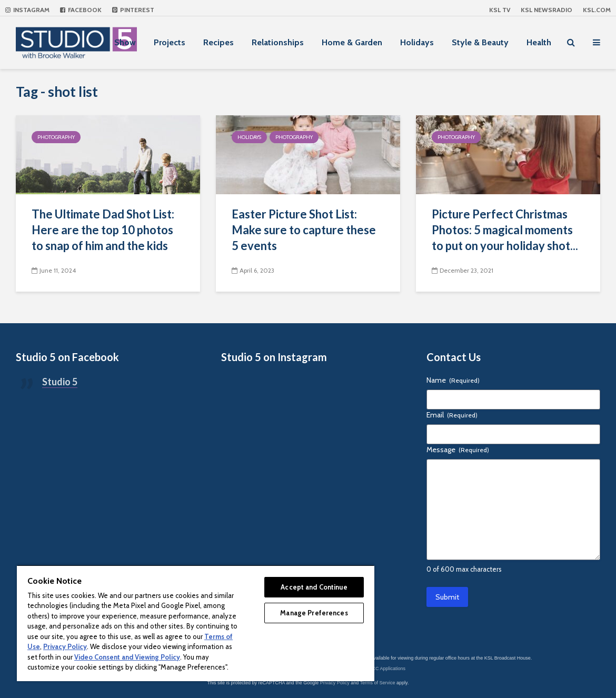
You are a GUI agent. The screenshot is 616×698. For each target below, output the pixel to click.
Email (452, 415)
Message (458, 450)
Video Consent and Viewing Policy (127, 657)
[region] (196, 623)
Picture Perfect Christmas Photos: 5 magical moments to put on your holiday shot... (505, 230)
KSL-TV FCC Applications (378, 669)
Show (125, 42)
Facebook (81, 10)
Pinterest (133, 10)
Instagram (27, 10)
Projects (170, 42)
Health (539, 42)
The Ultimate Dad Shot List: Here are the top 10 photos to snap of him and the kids (103, 230)
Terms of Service (378, 683)
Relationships (278, 42)
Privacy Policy (335, 683)
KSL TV (500, 10)
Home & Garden (352, 42)
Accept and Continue (314, 587)
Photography (56, 137)
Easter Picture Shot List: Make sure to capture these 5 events (304, 230)
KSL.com (597, 10)
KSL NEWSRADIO (547, 10)
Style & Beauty (480, 42)
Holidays (417, 42)
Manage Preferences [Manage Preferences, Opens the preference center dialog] (314, 613)
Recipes (218, 42)
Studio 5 (60, 382)
